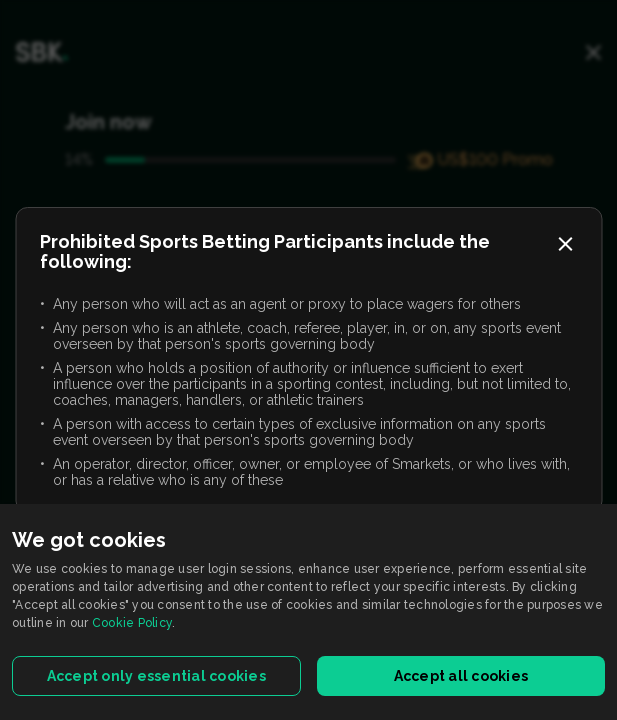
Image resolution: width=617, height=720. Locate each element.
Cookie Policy (132, 623)
